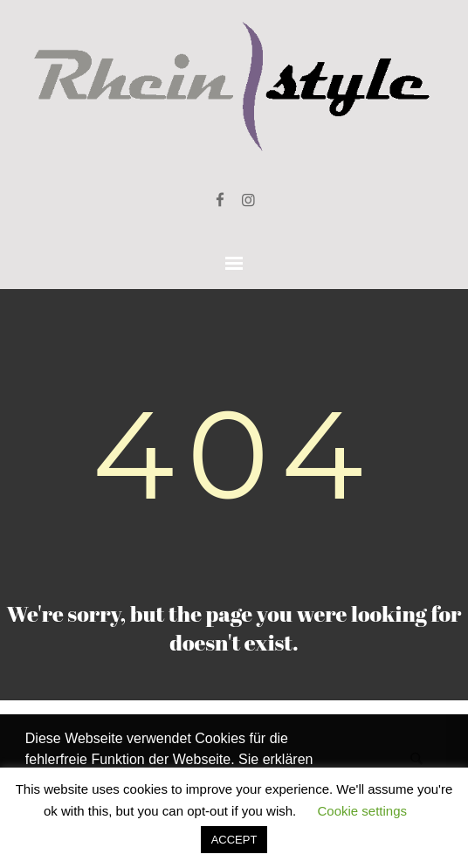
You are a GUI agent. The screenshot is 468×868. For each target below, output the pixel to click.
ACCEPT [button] (234, 840)
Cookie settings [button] (362, 811)
